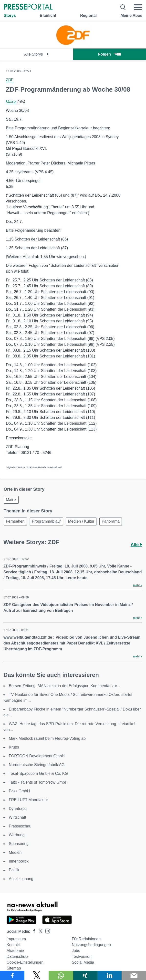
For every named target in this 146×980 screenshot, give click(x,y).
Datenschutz (17, 956)
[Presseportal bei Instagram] (46, 931)
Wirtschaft (17, 817)
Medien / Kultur (81, 521)
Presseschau (20, 826)
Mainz (11, 102)
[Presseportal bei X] (39, 931)
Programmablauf (46, 521)
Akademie (15, 951)
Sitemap (14, 968)
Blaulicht (48, 15)
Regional (88, 15)
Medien (15, 852)
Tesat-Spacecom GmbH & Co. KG (38, 773)
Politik (14, 870)
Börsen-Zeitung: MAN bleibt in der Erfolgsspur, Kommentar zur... (64, 686)
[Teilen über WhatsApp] (61, 975)
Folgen (109, 54)
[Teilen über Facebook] (12, 975)
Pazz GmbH (19, 791)
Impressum (16, 939)
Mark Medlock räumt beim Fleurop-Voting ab (47, 738)
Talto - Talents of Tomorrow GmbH (38, 782)
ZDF (10, 80)
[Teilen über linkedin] (110, 975)
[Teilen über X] (37, 975)
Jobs (76, 951)
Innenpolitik (19, 861)
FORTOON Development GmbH (37, 756)
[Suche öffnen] (123, 7)
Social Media (83, 962)
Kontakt (13, 945)
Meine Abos (131, 15)
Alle (136, 545)
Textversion (82, 956)
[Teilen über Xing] (85, 975)
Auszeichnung (21, 879)
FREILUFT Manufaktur (28, 800)
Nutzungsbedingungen (91, 945)
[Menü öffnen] (138, 7)
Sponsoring (19, 844)
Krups (14, 747)
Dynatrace (18, 809)
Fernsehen (15, 521)
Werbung (17, 835)
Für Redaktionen (86, 939)
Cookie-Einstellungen (25, 962)
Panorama (111, 521)
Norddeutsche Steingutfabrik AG (37, 765)
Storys (10, 15)
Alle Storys (36, 54)
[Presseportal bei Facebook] (33, 931)
